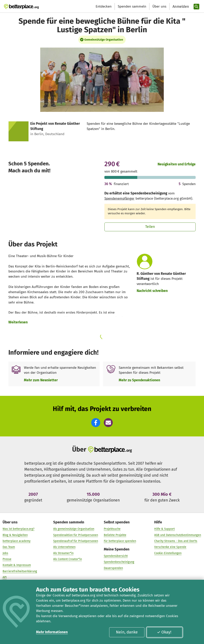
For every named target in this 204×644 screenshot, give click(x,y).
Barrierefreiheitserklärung (20, 571)
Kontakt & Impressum (17, 565)
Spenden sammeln (132, 6)
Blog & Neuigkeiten (15, 535)
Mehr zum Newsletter (41, 380)
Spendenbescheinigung (119, 562)
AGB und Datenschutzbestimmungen (178, 535)
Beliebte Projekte (115, 535)
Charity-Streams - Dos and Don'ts (176, 541)
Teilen (150, 227)
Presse (7, 559)
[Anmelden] (180, 7)
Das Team (9, 547)
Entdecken (104, 6)
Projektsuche (112, 529)
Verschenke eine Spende (170, 547)
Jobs (5, 553)
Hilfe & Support (164, 529)
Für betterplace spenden (120, 541)
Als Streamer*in (63, 553)
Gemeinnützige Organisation (104, 40)
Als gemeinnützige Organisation (74, 529)
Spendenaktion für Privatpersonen (76, 535)
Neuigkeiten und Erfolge (177, 164)
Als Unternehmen (64, 547)
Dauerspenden (113, 568)
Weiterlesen (18, 322)
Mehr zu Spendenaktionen (139, 380)
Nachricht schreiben (152, 291)
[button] (96, 423)
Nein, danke (127, 632)
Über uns (159, 6)
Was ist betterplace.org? (19, 529)
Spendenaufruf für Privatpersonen (76, 541)
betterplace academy (17, 541)
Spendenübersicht (116, 556)
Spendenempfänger (119, 199)
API (5, 577)
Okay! (164, 632)
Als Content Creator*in (68, 559)
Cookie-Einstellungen (168, 553)
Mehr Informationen (52, 632)
